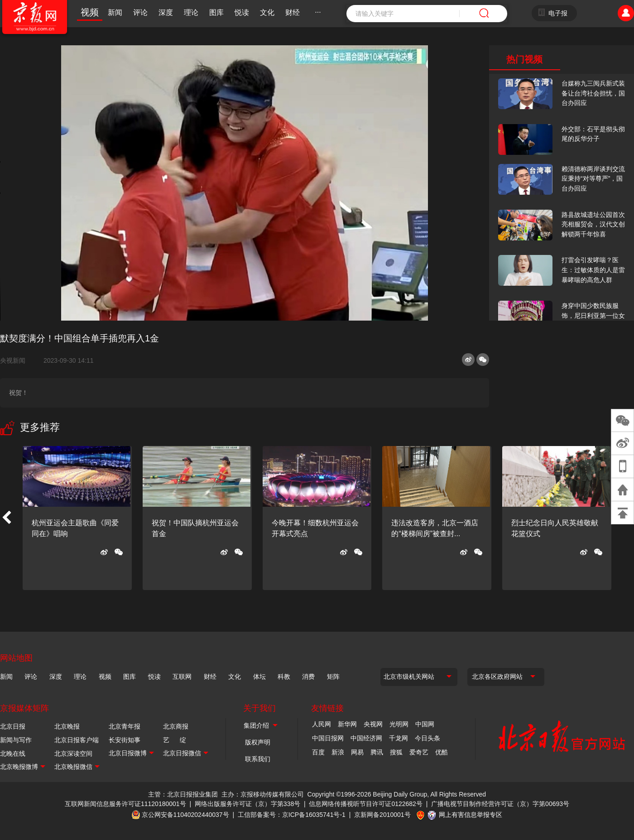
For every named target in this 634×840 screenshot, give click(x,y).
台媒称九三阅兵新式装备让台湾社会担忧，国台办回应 (593, 93)
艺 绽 (175, 740)
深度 (166, 12)
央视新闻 (16, 360)
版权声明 (258, 742)
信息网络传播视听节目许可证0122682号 (366, 804)
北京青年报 (125, 726)
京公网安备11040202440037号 (185, 815)
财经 (293, 12)
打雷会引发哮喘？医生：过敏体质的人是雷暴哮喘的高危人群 (593, 270)
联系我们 (258, 759)
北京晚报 (67, 726)
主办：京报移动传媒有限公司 (263, 794)
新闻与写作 (16, 740)
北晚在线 (13, 754)
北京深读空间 (73, 754)
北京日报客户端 (77, 740)
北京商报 (176, 726)
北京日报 (13, 726)
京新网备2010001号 (382, 815)
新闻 (115, 12)
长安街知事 (125, 740)
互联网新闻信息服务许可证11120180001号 (125, 804)
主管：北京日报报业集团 (183, 794)
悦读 (242, 12)
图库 (216, 12)
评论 (140, 12)
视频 (90, 12)
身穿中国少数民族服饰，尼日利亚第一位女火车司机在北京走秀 (593, 315)
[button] (6, 518)
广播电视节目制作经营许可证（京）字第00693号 (500, 804)
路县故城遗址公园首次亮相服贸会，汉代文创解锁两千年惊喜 (593, 224)
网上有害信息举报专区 (471, 815)
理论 (191, 12)
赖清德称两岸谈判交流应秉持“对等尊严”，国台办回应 (593, 179)
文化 (267, 12)
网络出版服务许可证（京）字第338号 (247, 804)
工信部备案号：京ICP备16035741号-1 (292, 815)
